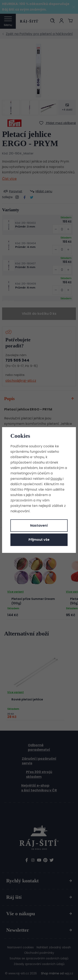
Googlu (56, 479)
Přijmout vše (39, 540)
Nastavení (39, 525)
